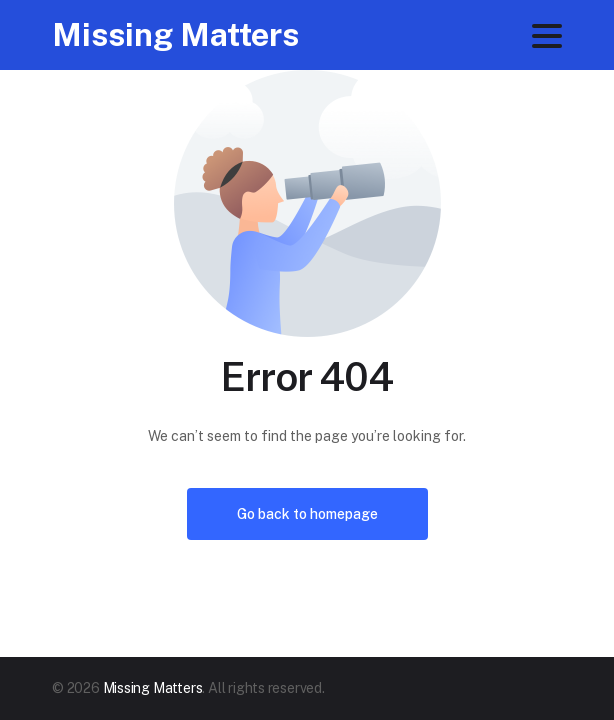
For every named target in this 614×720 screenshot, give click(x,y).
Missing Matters (175, 34)
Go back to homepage (307, 514)
